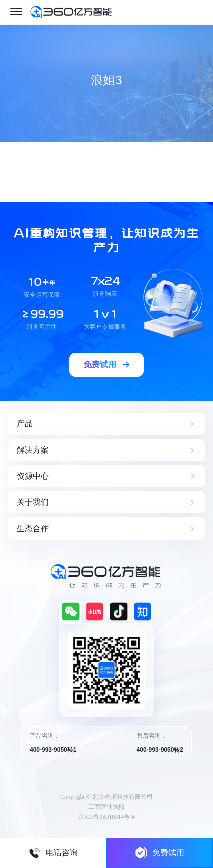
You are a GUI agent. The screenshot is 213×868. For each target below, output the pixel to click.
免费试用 (160, 853)
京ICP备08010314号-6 (107, 817)
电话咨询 (53, 853)
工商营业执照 (106, 807)
